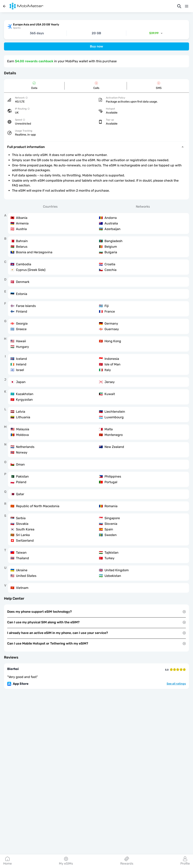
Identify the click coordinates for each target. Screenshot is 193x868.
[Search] (179, 6)
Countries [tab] (50, 207)
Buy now (96, 46)
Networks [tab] (143, 207)
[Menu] (187, 6)
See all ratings (176, 684)
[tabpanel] (96, 403)
